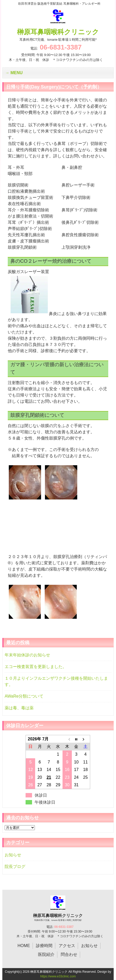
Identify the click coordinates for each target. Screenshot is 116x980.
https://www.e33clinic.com (58, 976)
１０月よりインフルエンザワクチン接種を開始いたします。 (56, 681)
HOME (24, 946)
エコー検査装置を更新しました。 (36, 667)
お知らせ (13, 855)
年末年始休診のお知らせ (27, 655)
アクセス (67, 946)
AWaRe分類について (24, 696)
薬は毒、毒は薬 (19, 708)
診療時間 (44, 946)
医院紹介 (46, 954)
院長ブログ (15, 867)
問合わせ (69, 954)
